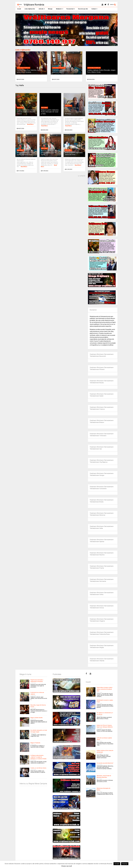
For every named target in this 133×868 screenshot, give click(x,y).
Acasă (19, 9)
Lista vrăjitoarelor (30, 9)
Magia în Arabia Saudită (36, 718)
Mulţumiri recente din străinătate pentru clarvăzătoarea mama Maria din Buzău (74, 111)
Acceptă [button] (117, 864)
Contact (94, 9)
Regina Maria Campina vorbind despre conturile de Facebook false (104, 689)
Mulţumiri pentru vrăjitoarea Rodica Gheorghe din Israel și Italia (50, 112)
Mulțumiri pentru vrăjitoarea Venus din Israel (74, 154)
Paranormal (71, 9)
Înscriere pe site (83, 9)
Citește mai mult (67, 866)
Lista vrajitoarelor (24, 68)
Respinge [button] (125, 864)
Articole (42, 9)
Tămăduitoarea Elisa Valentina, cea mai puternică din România (29, 71)
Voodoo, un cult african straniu (38, 768)
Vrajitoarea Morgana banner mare (44, 38)
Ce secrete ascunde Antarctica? (105, 763)
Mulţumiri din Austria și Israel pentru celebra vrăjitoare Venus (50, 153)
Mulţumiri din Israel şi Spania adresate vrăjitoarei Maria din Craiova (26, 112)
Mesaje (50, 9)
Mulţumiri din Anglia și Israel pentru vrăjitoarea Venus (26, 154)
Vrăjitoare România (34, 5)
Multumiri (20, 108)
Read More (30, 124)
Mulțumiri (60, 9)
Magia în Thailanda (35, 743)
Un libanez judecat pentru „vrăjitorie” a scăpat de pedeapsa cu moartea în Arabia (38, 757)
